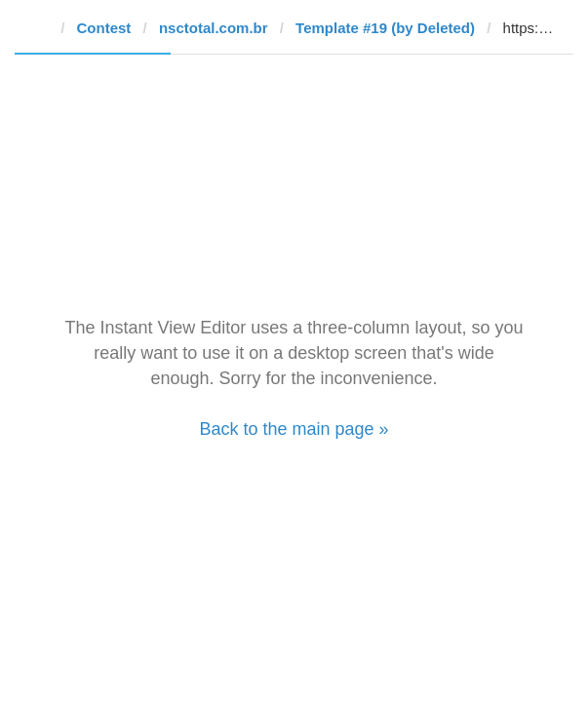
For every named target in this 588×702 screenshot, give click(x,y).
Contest (104, 28)
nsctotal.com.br (214, 28)
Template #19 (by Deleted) (385, 28)
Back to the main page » (294, 429)
